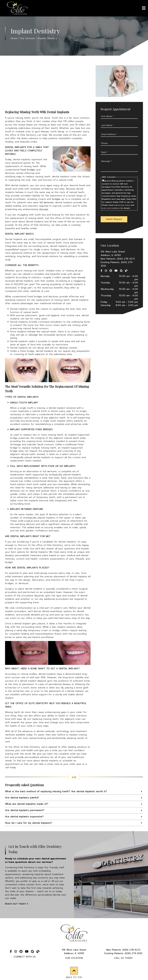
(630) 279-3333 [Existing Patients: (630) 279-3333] (123, 953)
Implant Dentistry (48, 38)
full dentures (47, 202)
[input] (119, 116)
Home (14, 38)
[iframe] (48, 87)
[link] (17, 8)
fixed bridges (28, 170)
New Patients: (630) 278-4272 (118, 259)
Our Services (28, 38)
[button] (114, 219)
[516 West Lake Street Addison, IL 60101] (119, 253)
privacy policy (124, 205)
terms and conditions (111, 208)
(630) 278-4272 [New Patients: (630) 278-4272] (123, 950)
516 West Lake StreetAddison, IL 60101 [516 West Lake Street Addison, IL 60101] (74, 952)
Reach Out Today (17, 904)
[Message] (119, 165)
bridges (56, 199)
